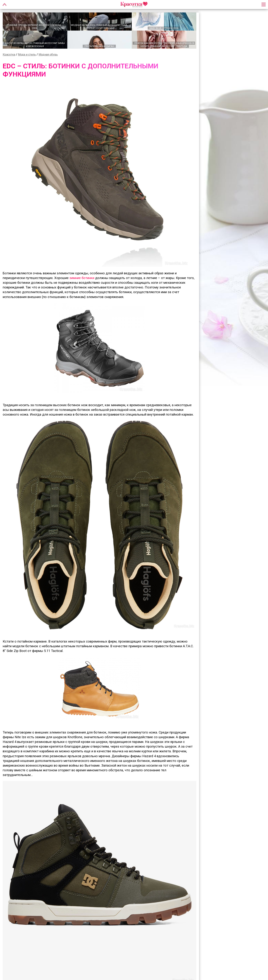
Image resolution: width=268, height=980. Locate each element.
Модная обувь (48, 55)
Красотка (9, 55)
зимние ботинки (82, 278)
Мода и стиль (27, 55)
